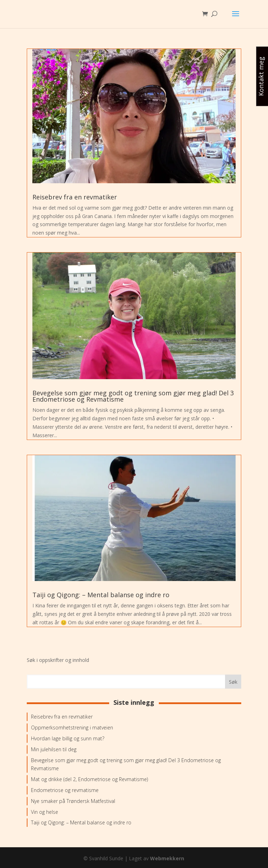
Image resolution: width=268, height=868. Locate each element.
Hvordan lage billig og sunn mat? (68, 738)
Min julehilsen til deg (54, 749)
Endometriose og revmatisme (65, 790)
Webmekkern (167, 858)
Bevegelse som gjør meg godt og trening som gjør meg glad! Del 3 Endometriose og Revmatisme (133, 396)
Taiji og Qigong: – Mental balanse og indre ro (101, 595)
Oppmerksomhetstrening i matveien (72, 727)
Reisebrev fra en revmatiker (75, 197)
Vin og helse (45, 812)
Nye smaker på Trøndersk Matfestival (73, 801)
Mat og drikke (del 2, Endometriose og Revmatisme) (89, 779)
